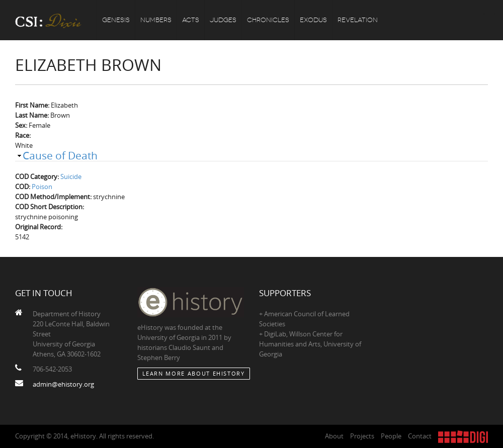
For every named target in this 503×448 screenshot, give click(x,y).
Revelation (358, 20)
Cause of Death (60, 155)
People (391, 436)
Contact (420, 436)
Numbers (156, 20)
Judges (223, 20)
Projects (362, 436)
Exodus (313, 20)
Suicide (71, 176)
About (334, 436)
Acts (191, 20)
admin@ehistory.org (63, 384)
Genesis (116, 20)
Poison (42, 187)
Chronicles (268, 20)
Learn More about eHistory (194, 373)
